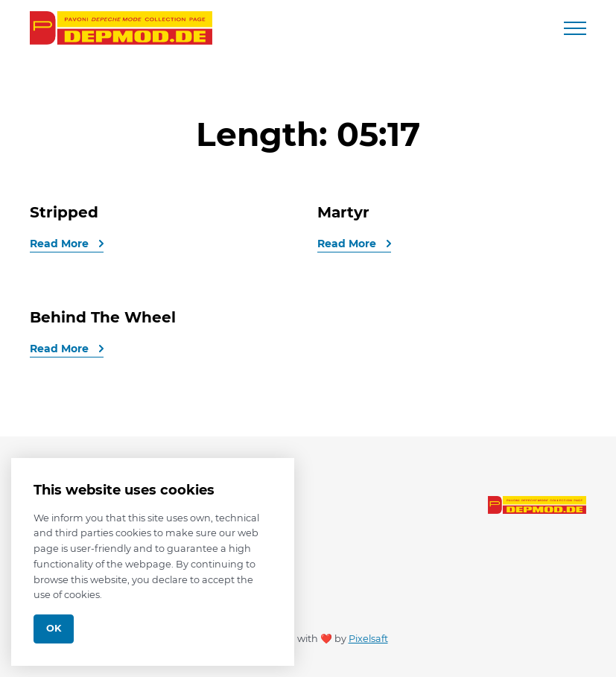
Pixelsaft (368, 639)
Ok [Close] (54, 628)
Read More (61, 244)
